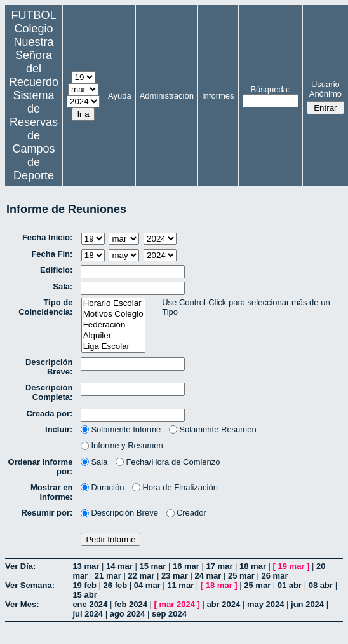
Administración (167, 96)
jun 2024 (307, 604)
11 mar (180, 585)
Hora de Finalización (175, 487)
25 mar (241, 576)
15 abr (84, 595)
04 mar (147, 585)
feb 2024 (131, 604)
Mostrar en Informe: (51, 492)
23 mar (175, 576)
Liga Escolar (113, 347)
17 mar (220, 566)
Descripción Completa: (49, 392)
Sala (94, 462)
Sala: (63, 286)
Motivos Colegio (113, 314)
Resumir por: (47, 513)
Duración (102, 487)
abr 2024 (224, 604)
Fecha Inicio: (47, 237)
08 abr (321, 585)
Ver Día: (20, 566)
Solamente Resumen (212, 429)
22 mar (141, 576)
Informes (218, 96)
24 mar (208, 576)
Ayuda (120, 96)
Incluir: (59, 429)
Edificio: (56, 270)
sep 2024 (169, 614)
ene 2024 (90, 604)
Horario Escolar (113, 304)
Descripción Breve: (49, 367)
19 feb (84, 585)
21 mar (108, 576)
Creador (186, 513)
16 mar (186, 566)
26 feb (116, 585)
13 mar (86, 566)
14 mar (119, 566)
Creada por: (49, 414)
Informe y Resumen (122, 445)
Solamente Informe (121, 429)
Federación (113, 325)
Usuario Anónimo (325, 89)
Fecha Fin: (52, 254)
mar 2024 (177, 604)
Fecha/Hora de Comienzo (168, 462)
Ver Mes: (22, 604)
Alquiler (113, 336)
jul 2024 (88, 614)
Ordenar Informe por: (41, 467)
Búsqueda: (270, 89)
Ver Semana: (30, 585)
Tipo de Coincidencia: (45, 307)
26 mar (275, 576)
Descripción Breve (119, 513)
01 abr (290, 585)
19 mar (291, 566)
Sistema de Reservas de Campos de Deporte (34, 135)
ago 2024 (128, 614)
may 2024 (266, 604)
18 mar (253, 566)
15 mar (152, 566)
